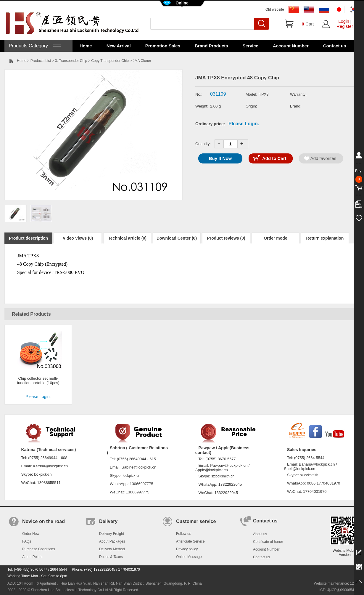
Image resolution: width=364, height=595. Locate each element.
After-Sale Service (190, 541)
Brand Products (211, 46)
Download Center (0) (177, 238)
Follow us (184, 534)
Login (344, 21)
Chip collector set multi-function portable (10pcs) (38, 381)
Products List (41, 61)
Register (345, 26)
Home (86, 46)
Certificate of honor (268, 542)
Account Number (291, 46)
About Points (32, 557)
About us (260, 534)
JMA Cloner (142, 61)
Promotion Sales (163, 46)
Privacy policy (187, 549)
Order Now (31, 534)
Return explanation (325, 238)
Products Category (34, 46)
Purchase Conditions (39, 549)
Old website (275, 9)
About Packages (112, 541)
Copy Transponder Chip (110, 61)
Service (251, 46)
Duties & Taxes (111, 557)
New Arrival (119, 46)
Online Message (189, 557)
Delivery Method (112, 549)
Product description (28, 238)
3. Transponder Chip (71, 61)
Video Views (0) (78, 238)
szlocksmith (309, 475)
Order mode (275, 238)
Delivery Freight (112, 534)
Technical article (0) (127, 238)
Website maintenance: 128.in (337, 583)
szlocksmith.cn (223, 476)
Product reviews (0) (226, 238)
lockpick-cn (43, 474)
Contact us (335, 46)
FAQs (27, 541)
